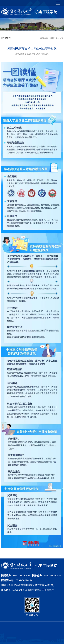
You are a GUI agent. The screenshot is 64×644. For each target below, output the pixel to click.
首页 (52, 38)
